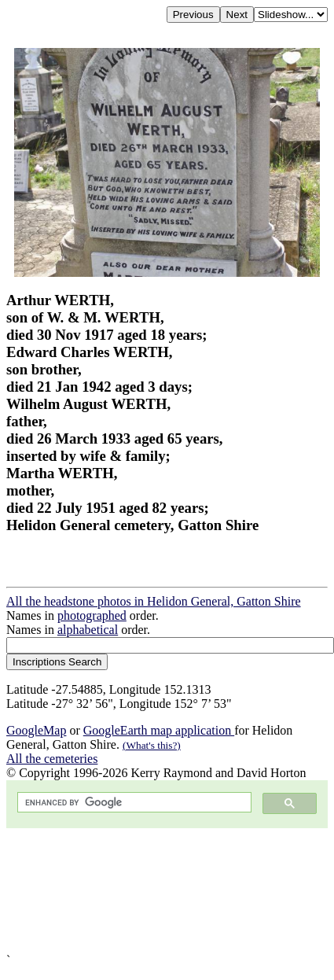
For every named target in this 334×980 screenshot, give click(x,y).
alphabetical (88, 630)
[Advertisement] (147, 891)
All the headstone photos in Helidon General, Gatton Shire (154, 601)
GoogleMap (36, 730)
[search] (133, 803)
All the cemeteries (52, 759)
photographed (92, 615)
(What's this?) (152, 745)
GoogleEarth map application (159, 730)
